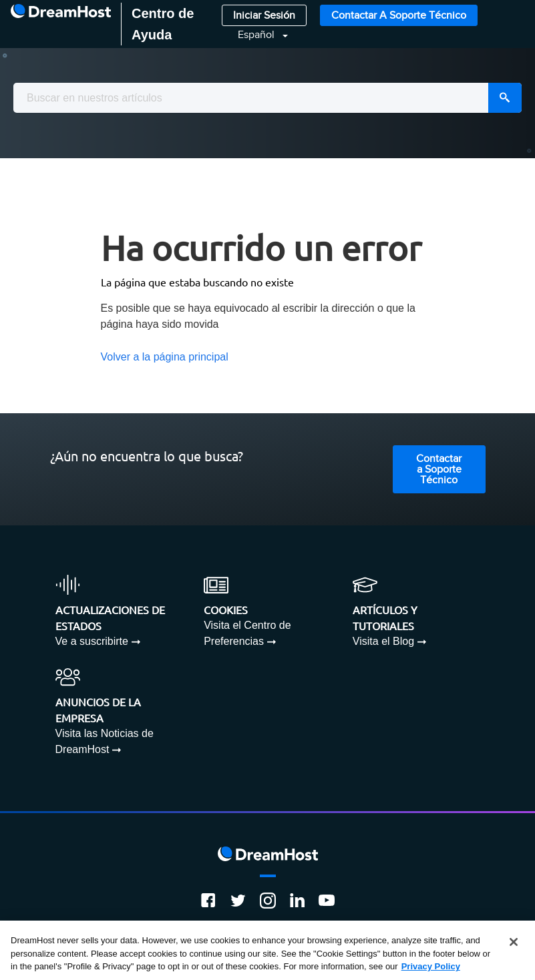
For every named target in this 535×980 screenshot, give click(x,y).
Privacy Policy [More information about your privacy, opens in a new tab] (431, 967)
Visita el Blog (383, 641)
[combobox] (267, 98)
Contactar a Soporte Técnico (399, 16)
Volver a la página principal (165, 357)
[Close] (514, 943)
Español (257, 35)
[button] (255, 35)
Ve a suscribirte (92, 641)
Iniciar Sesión (264, 16)
